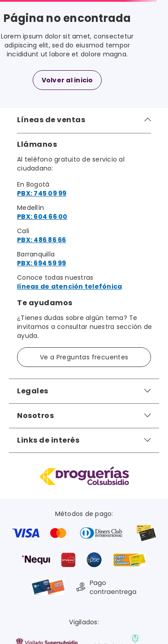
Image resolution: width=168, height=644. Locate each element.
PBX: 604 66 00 (42, 217)
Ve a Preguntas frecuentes (84, 357)
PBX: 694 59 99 (42, 263)
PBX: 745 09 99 (42, 193)
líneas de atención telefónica (69, 286)
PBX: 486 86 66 (42, 240)
